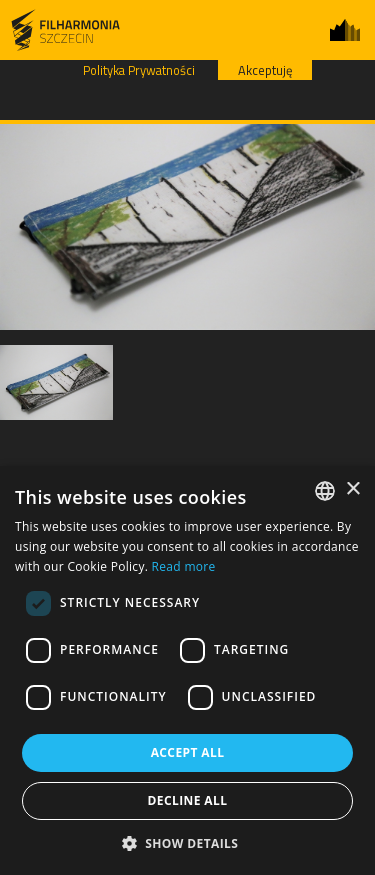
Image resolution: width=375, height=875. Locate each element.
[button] (188, 842)
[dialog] (187, 670)
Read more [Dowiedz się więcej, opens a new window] (184, 566)
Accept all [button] (188, 752)
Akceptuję (265, 70)
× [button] (352, 489)
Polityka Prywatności (139, 70)
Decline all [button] (188, 800)
